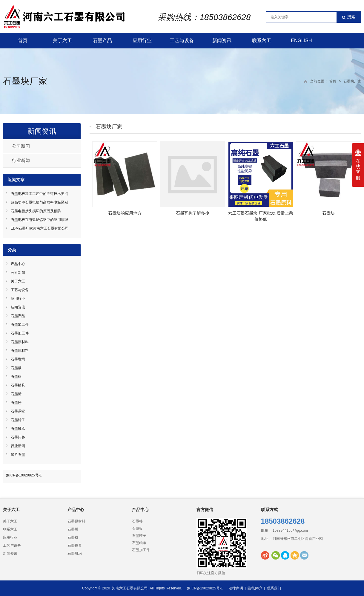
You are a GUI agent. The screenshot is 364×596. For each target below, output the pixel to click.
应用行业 (142, 41)
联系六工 (262, 41)
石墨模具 (18, 385)
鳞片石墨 (18, 455)
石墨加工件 (20, 325)
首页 (23, 41)
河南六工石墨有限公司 (130, 588)
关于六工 (62, 41)
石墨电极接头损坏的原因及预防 (36, 211)
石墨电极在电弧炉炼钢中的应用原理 (39, 220)
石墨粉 (16, 403)
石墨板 (16, 368)
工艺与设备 (182, 41)
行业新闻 (21, 160)
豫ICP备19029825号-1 (24, 475)
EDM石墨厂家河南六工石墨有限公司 (40, 228)
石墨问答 (18, 437)
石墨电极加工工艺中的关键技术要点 (39, 194)
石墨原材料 (20, 342)
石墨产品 (102, 41)
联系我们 (274, 588)
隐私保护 (255, 588)
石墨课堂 (18, 411)
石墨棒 (16, 377)
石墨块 (328, 213)
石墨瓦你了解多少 (193, 213)
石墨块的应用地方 (125, 213)
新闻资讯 (222, 41)
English (301, 41)
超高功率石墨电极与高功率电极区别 (39, 202)
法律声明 (236, 588)
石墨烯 (16, 394)
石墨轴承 (18, 429)
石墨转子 (18, 420)
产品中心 (18, 264)
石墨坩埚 (18, 359)
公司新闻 (21, 146)
